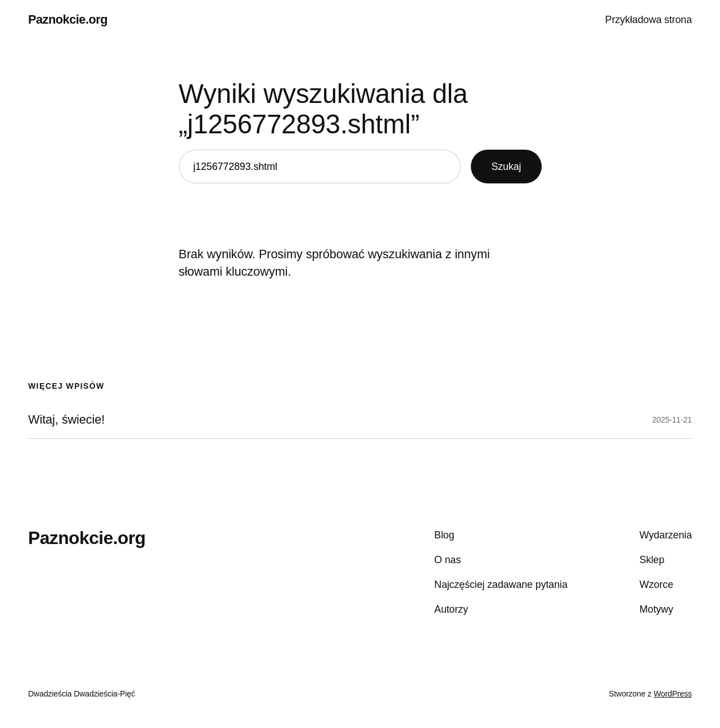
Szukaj (506, 167)
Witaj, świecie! (66, 420)
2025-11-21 (672, 420)
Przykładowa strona (649, 20)
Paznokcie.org (68, 19)
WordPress (673, 694)
